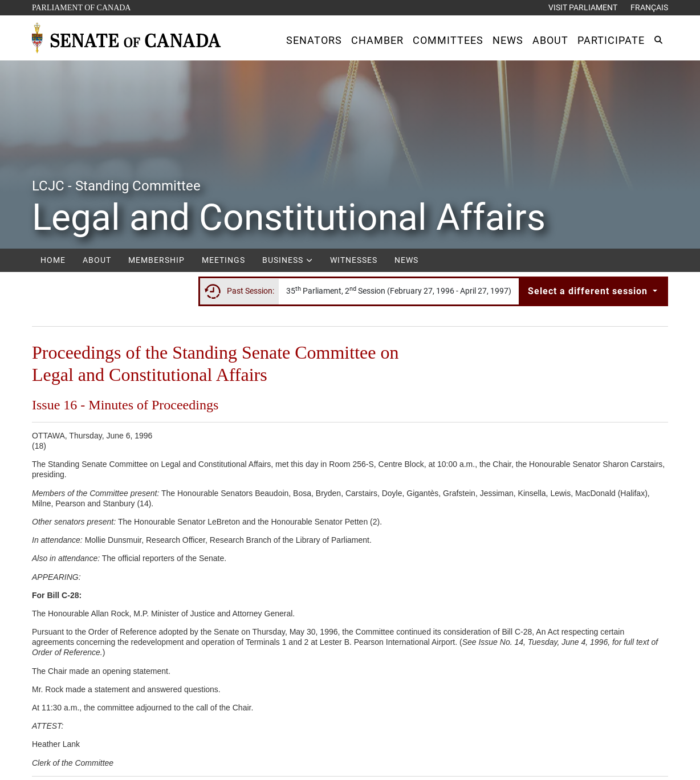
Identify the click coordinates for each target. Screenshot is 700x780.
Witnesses (354, 260)
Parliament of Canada (81, 7)
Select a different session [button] (589, 291)
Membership (156, 260)
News (406, 260)
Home (53, 260)
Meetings (223, 260)
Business (288, 260)
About (97, 260)
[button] (314, 40)
